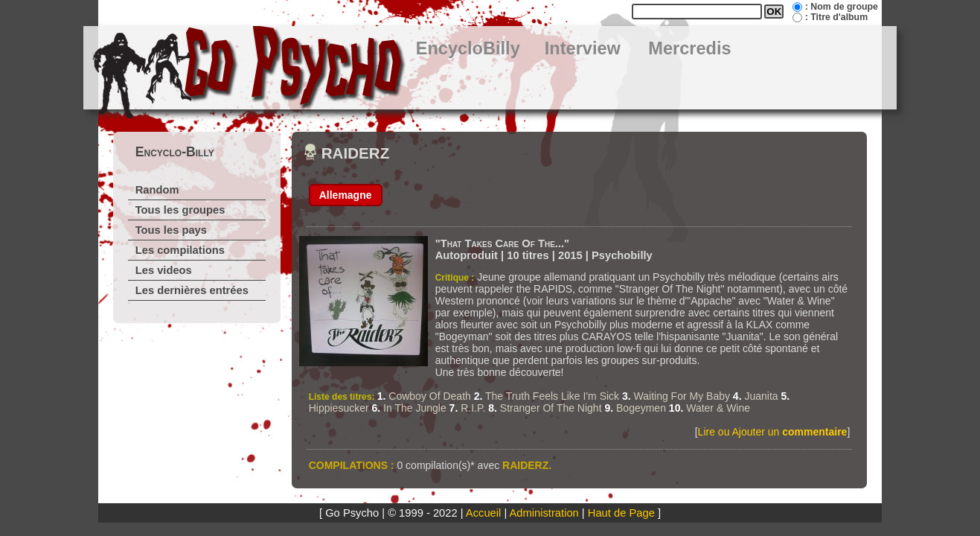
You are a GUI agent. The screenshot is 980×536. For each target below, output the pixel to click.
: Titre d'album (836, 17)
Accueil (483, 513)
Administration (544, 513)
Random (157, 190)
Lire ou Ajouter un (773, 432)
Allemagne (346, 195)
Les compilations (180, 250)
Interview (583, 48)
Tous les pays (171, 230)
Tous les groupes (180, 210)
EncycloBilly (468, 48)
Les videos (164, 270)
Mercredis (689, 48)
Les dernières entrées (192, 290)
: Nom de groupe (842, 7)
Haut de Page (621, 513)
